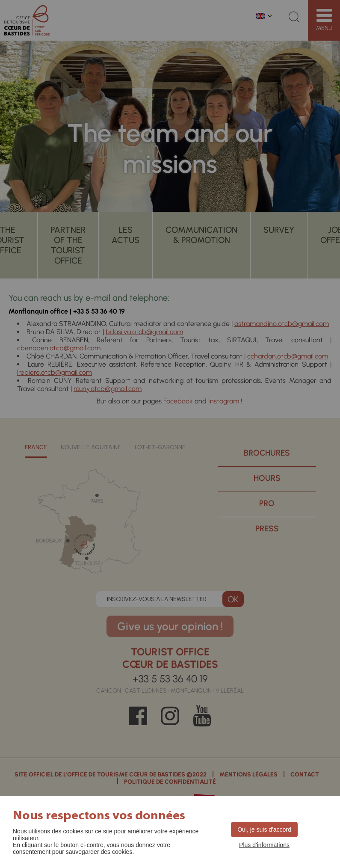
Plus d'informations (264, 845)
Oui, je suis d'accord (264, 829)
